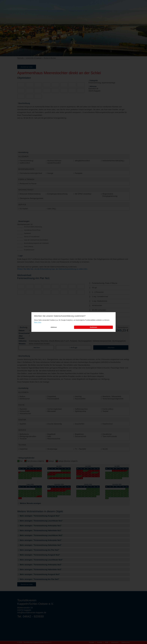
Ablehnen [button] (54, 327)
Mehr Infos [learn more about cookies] (38, 322)
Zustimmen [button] (94, 327)
